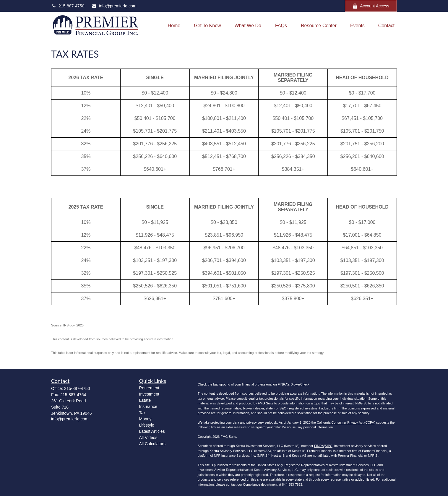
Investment (149, 394)
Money (145, 419)
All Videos (148, 438)
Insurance (148, 406)
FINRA (319, 446)
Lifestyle (147, 425)
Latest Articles (152, 431)
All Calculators (152, 444)
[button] (174, 26)
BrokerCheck (300, 384)
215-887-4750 (68, 6)
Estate (145, 400)
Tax (142, 413)
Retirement (149, 388)
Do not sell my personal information (307, 427)
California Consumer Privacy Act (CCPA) (346, 422)
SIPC (329, 446)
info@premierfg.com (114, 6)
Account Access (371, 6)
